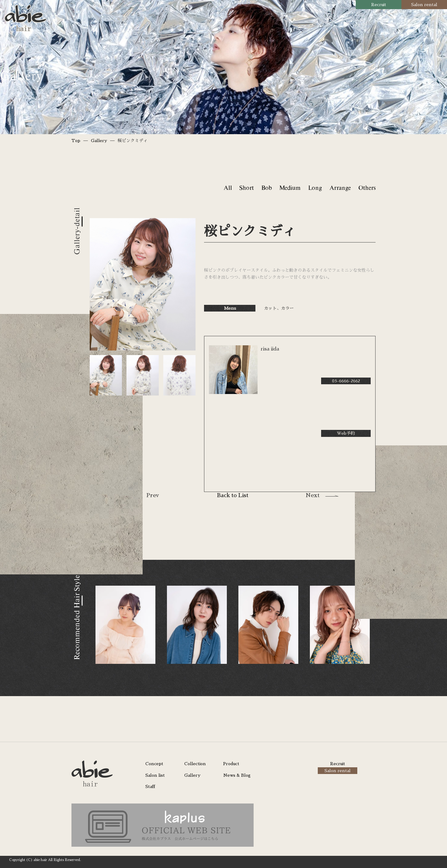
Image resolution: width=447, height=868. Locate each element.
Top (76, 141)
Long (315, 188)
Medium (290, 188)
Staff (150, 786)
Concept (154, 764)
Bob (266, 188)
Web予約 (346, 433)
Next (313, 495)
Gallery (99, 141)
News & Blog (237, 775)
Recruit (379, 5)
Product (231, 764)
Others (367, 188)
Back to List (233, 495)
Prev (153, 495)
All (228, 188)
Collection (195, 764)
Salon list (155, 775)
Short (246, 188)
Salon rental (424, 5)
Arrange (340, 188)
